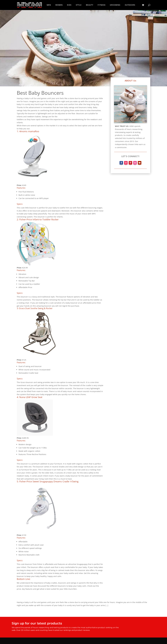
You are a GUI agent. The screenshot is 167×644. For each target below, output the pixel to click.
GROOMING (115, 5)
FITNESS (102, 5)
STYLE (79, 5)
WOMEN (59, 5)
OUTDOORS (130, 5)
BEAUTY (90, 5)
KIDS (69, 5)
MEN (49, 5)
